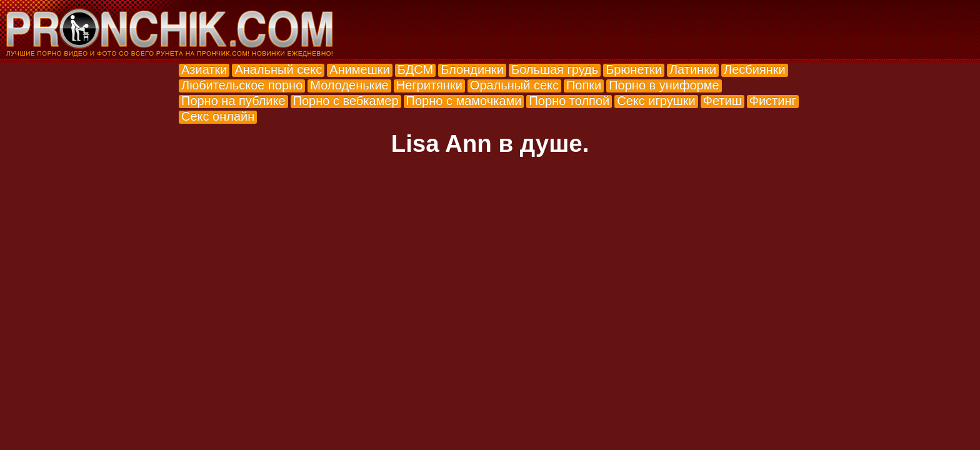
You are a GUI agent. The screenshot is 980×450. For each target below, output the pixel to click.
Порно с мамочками (464, 101)
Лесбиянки (755, 69)
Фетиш (722, 101)
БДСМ (416, 69)
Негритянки (429, 85)
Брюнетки (634, 69)
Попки (584, 85)
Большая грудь (555, 69)
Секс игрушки (656, 101)
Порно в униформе (664, 85)
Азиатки (204, 69)
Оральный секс (514, 85)
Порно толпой (569, 101)
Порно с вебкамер (346, 101)
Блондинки (472, 69)
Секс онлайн (218, 116)
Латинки (693, 69)
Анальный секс (278, 69)
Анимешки (359, 69)
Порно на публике (233, 101)
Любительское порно (242, 85)
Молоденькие (349, 85)
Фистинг (773, 101)
